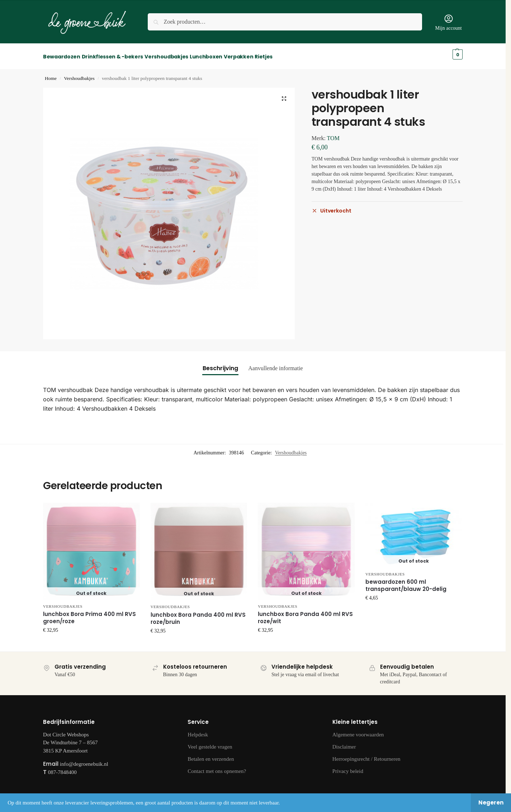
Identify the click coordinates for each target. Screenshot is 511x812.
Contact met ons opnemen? (217, 767)
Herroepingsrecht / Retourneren (366, 755)
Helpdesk (198, 731)
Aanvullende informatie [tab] (275, 364)
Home (51, 74)
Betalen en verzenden (211, 755)
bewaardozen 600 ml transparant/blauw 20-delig (406, 582)
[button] (284, 95)
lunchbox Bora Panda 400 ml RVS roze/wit (305, 614)
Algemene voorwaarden (358, 731)
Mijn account (448, 22)
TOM (333, 134)
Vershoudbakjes (79, 74)
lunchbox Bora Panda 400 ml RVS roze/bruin (198, 615)
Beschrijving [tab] (220, 364)
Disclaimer (344, 743)
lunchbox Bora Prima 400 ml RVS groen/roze (89, 614)
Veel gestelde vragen (210, 743)
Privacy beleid (348, 767)
